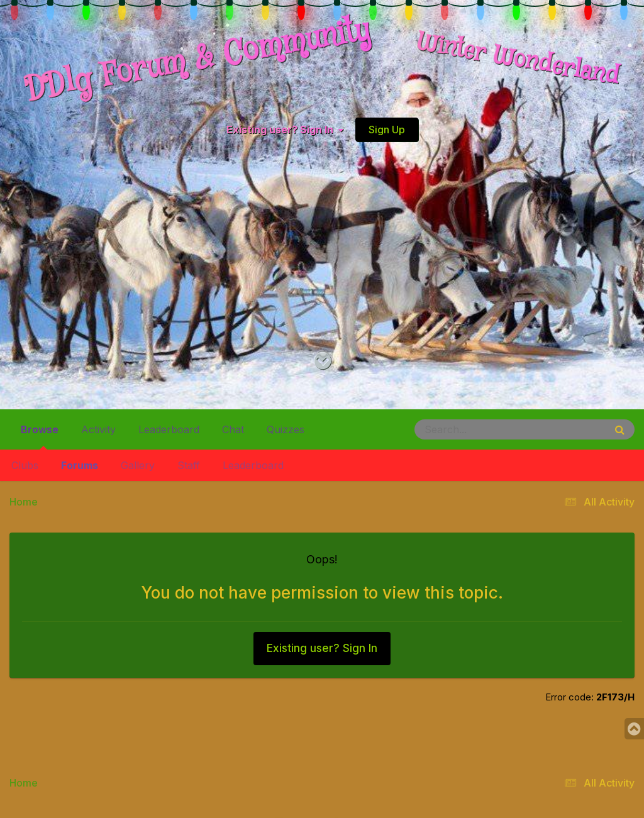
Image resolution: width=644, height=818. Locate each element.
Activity (98, 429)
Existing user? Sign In (285, 130)
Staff (189, 465)
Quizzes (286, 429)
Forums (80, 465)
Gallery (138, 465)
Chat (233, 429)
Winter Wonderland (518, 60)
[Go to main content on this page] (322, 361)
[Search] (475, 429)
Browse (40, 434)
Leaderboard (253, 465)
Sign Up (387, 130)
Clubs (25, 465)
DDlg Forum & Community (197, 60)
